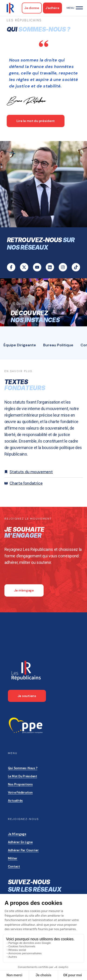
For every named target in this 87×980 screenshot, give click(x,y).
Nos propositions (20, 784)
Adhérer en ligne (20, 842)
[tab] (20, 345)
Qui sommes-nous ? (23, 768)
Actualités (15, 801)
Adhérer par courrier (23, 850)
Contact (14, 866)
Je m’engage (17, 834)
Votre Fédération (20, 792)
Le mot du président (23, 776)
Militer (13, 858)
